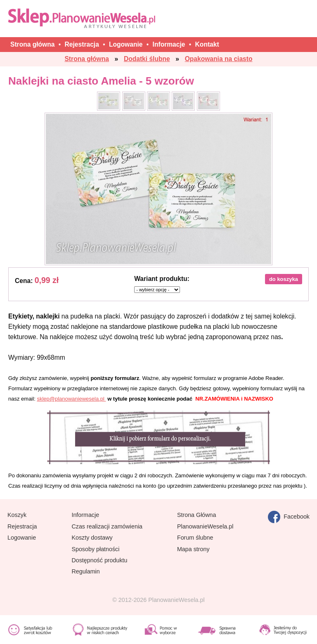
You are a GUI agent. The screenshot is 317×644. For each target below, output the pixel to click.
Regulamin (85, 571)
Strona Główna (197, 515)
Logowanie (22, 538)
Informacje (85, 515)
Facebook (289, 517)
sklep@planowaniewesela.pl (71, 399)
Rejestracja (22, 526)
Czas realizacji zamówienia (107, 526)
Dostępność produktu (99, 560)
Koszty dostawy (92, 538)
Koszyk (17, 515)
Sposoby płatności (95, 549)
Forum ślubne (195, 538)
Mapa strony (193, 549)
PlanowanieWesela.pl (205, 526)
